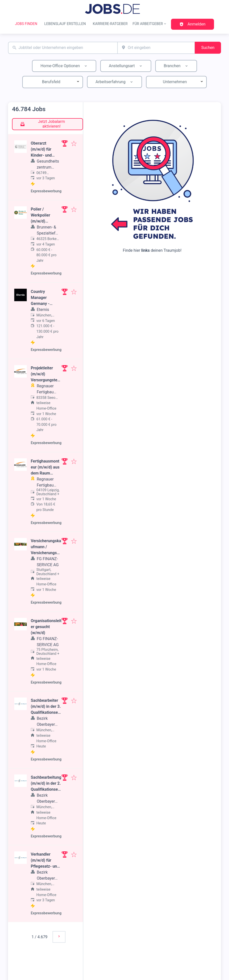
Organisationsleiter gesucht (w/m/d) (46, 627)
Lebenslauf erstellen (65, 24)
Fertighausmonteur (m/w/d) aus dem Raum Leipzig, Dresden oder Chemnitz (46, 473)
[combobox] (63, 48)
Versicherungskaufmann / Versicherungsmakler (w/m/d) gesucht (46, 553)
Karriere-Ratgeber (110, 24)
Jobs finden (26, 24)
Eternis (43, 310)
